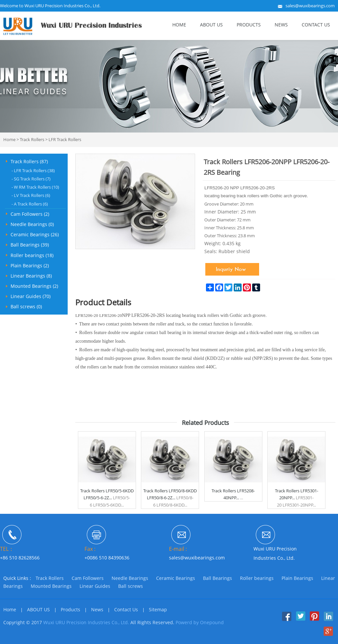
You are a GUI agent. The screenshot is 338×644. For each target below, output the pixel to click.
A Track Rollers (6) (30, 204)
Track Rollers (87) (29, 161)
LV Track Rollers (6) (31, 195)
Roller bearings (257, 578)
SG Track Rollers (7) (31, 179)
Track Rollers (32, 139)
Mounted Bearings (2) (34, 286)
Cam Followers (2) (30, 214)
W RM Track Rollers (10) (35, 187)
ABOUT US (211, 25)
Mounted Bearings (51, 586)
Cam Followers (88, 578)
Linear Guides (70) (31, 296)
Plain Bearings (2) (30, 265)
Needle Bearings (130, 578)
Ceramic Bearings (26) (35, 234)
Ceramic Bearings (176, 578)
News (281, 25)
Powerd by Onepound (200, 622)
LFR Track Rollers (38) (33, 170)
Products (249, 25)
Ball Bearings (218, 578)
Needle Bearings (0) (32, 224)
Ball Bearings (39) (30, 245)
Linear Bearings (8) (31, 276)
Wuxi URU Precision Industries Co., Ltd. (86, 622)
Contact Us (316, 25)
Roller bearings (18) (32, 255)
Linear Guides (95, 586)
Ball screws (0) (26, 306)
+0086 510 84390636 (107, 558)
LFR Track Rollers (65, 139)
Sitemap (158, 609)
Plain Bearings (297, 578)
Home (179, 25)
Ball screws (131, 586)
